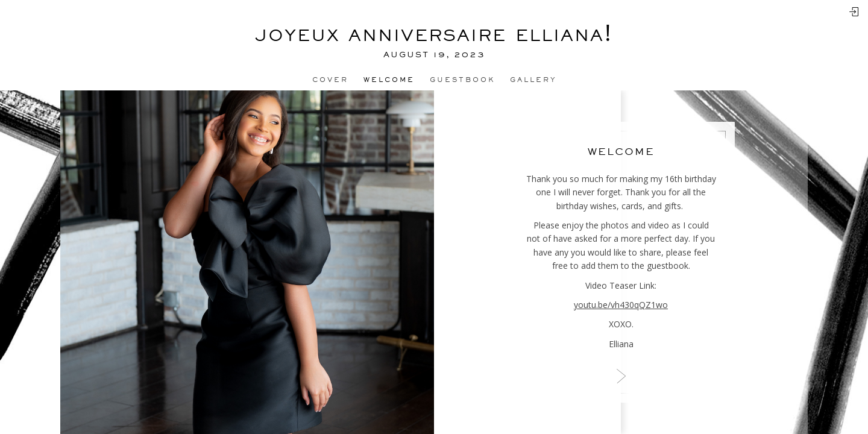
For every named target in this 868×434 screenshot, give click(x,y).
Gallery (533, 80)
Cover (330, 80)
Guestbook (462, 80)
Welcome (389, 80)
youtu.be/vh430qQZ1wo (621, 305)
